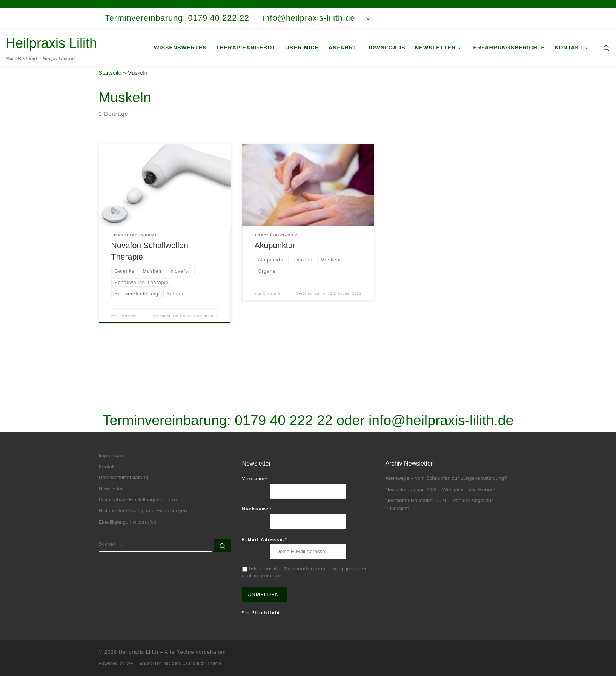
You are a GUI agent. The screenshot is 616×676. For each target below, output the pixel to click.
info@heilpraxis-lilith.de (441, 420)
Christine (128, 324)
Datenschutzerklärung (124, 477)
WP (130, 663)
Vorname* (255, 479)
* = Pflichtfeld (261, 613)
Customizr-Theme (202, 663)
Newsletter (111, 489)
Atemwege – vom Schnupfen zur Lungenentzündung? (446, 478)
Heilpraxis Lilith (139, 652)
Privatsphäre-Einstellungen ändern (138, 500)
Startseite (110, 81)
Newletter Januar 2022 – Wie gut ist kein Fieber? (441, 489)
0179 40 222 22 (283, 420)
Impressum (111, 456)
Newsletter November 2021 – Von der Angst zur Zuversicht (439, 504)
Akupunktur (275, 254)
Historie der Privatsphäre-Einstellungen (143, 511)
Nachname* (257, 509)
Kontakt (108, 466)
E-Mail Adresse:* (265, 539)
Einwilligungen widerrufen (128, 522)
